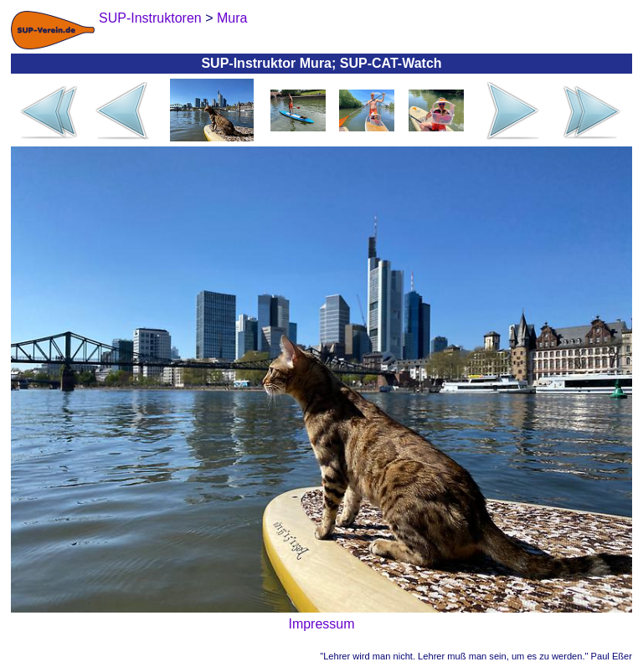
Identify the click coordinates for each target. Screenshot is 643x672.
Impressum (321, 624)
